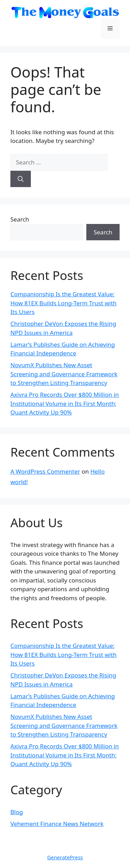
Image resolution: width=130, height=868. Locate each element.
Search (20, 219)
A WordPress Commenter (45, 471)
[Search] (21, 179)
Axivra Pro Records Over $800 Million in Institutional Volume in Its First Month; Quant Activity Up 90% (65, 403)
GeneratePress (65, 857)
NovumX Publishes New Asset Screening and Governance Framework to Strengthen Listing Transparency (64, 374)
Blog (17, 812)
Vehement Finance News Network (57, 824)
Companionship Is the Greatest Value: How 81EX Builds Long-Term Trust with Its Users (63, 303)
